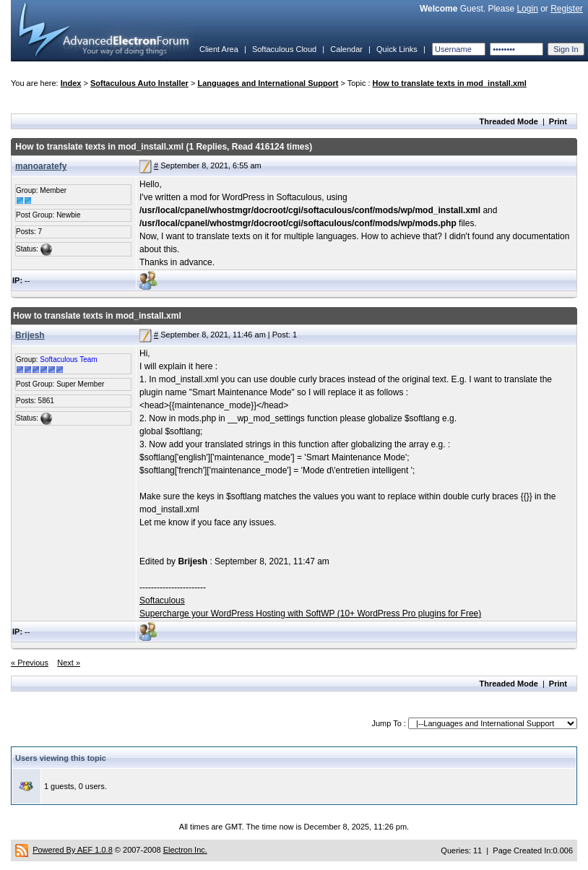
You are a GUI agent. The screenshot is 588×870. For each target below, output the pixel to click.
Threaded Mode (509, 121)
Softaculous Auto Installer (139, 83)
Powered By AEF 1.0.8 (73, 850)
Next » (69, 663)
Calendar (346, 49)
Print (558, 121)
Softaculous (162, 600)
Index (71, 83)
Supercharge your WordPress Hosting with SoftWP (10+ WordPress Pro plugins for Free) (310, 613)
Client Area (219, 49)
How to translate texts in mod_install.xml (450, 83)
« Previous (30, 663)
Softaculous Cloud (284, 49)
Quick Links (397, 49)
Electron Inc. (185, 850)
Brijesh (30, 335)
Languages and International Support (268, 83)
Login (527, 9)
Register (567, 9)
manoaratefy (41, 166)
